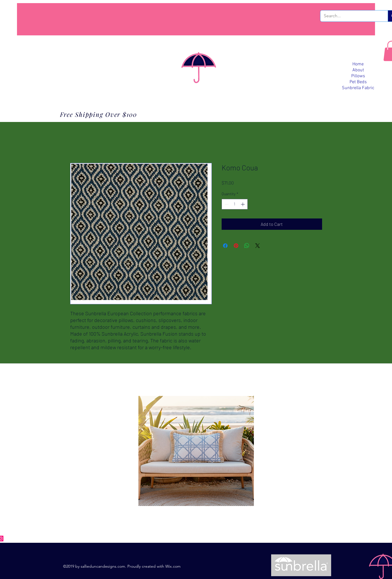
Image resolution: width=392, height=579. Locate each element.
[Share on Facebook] (225, 246)
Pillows (358, 76)
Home (358, 64)
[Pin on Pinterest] (236, 246)
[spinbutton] (235, 204)
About (358, 70)
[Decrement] (226, 204)
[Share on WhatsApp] (247, 246)
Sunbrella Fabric (358, 88)
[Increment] (243, 204)
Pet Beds (358, 82)
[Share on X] (258, 246)
